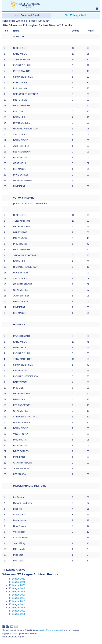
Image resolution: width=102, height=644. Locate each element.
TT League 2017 (17, 595)
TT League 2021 (17, 582)
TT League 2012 (17, 611)
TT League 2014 (17, 604)
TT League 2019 (17, 588)
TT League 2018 (17, 592)
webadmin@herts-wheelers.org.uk (51, 630)
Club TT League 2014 (75, 15)
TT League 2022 (17, 579)
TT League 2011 (17, 614)
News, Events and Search (27, 15)
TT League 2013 (17, 608)
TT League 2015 (17, 601)
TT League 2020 (17, 585)
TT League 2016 (17, 598)
